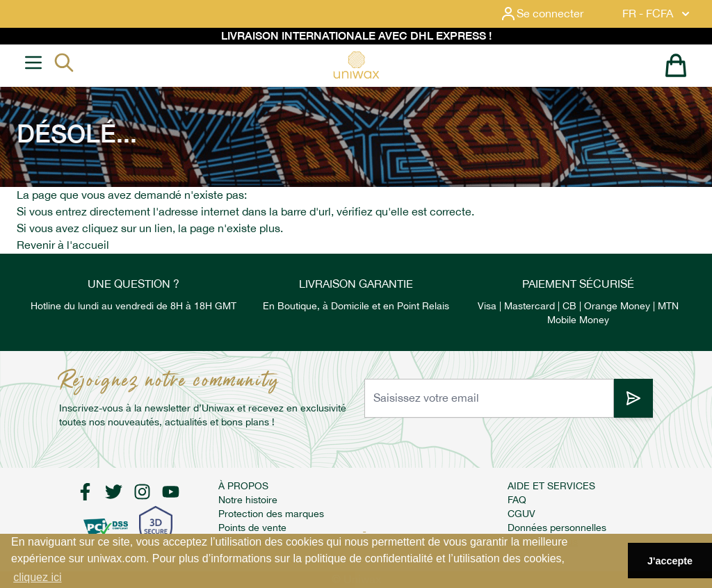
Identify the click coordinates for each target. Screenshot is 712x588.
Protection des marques (271, 514)
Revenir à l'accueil (63, 245)
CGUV (521, 514)
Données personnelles (557, 528)
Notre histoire (248, 500)
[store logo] (356, 65)
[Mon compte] (553, 14)
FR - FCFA (657, 14)
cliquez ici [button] (37, 577)
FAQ (517, 500)
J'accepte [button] (670, 561)
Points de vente (252, 528)
